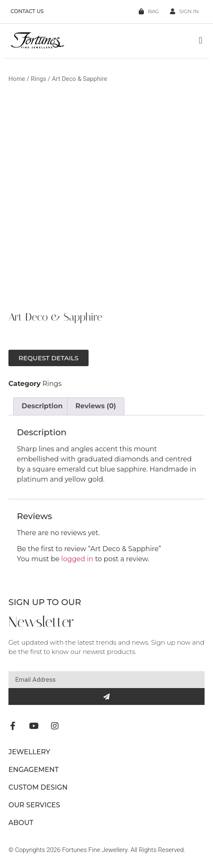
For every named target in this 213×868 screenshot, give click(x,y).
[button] (201, 41)
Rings (39, 79)
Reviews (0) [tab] (96, 406)
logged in (77, 559)
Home (17, 79)
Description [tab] (42, 406)
